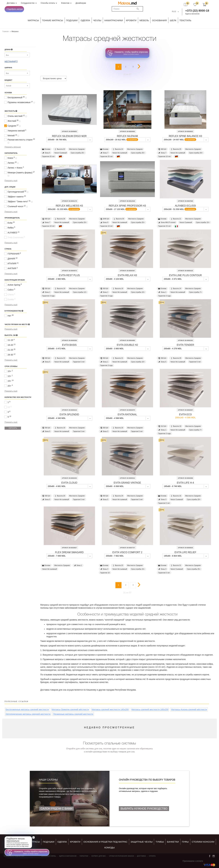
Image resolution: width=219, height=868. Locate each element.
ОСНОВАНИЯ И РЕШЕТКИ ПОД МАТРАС (105, 842)
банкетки (173, 842)
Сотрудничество (29, 3)
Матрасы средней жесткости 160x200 (150, 709)
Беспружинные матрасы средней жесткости (27, 709)
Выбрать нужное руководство (144, 809)
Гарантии (84, 856)
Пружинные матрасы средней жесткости (73, 714)
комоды (109, 848)
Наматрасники (114, 20)
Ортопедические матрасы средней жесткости (28, 714)
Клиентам (66, 3)
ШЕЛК (173, 20)
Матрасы (33, 20)
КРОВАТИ (131, 20)
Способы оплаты (49, 3)
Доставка (12, 3)
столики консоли (203, 842)
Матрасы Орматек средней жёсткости (70, 709)
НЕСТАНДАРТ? (11, 62)
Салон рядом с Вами (56, 809)
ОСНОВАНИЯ (159, 20)
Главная (5, 31)
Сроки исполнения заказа (121, 856)
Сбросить (13, 428)
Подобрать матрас (14, 9)
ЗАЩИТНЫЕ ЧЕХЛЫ (142, 842)
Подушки (72, 20)
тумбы (160, 842)
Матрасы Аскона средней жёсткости (189, 709)
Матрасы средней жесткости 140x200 (110, 709)
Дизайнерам (81, 3)
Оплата (152, 856)
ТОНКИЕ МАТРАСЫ (52, 20)
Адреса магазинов (192, 14)
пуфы (185, 842)
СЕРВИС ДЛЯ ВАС (99, 856)
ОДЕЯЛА (85, 20)
